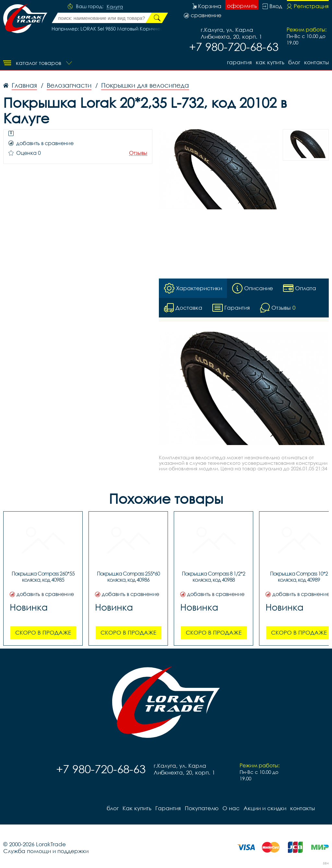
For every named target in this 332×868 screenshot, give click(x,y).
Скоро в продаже (43, 632)
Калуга (115, 7)
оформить (242, 6)
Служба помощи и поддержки (46, 851)
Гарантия (239, 62)
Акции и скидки (265, 808)
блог (294, 62)
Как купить (270, 62)
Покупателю (202, 808)
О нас (231, 808)
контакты (316, 62)
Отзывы (138, 153)
